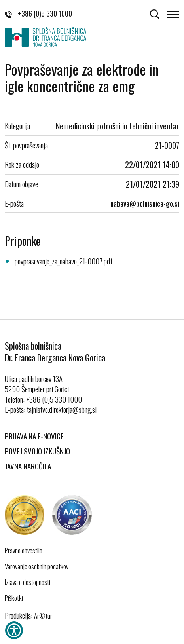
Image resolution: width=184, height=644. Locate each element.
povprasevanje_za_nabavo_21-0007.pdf (64, 261)
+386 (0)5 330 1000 (38, 13)
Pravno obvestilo (24, 551)
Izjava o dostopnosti (28, 582)
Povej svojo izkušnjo (37, 451)
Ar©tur (43, 616)
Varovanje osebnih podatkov (37, 566)
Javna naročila (28, 466)
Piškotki (14, 598)
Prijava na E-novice (34, 436)
